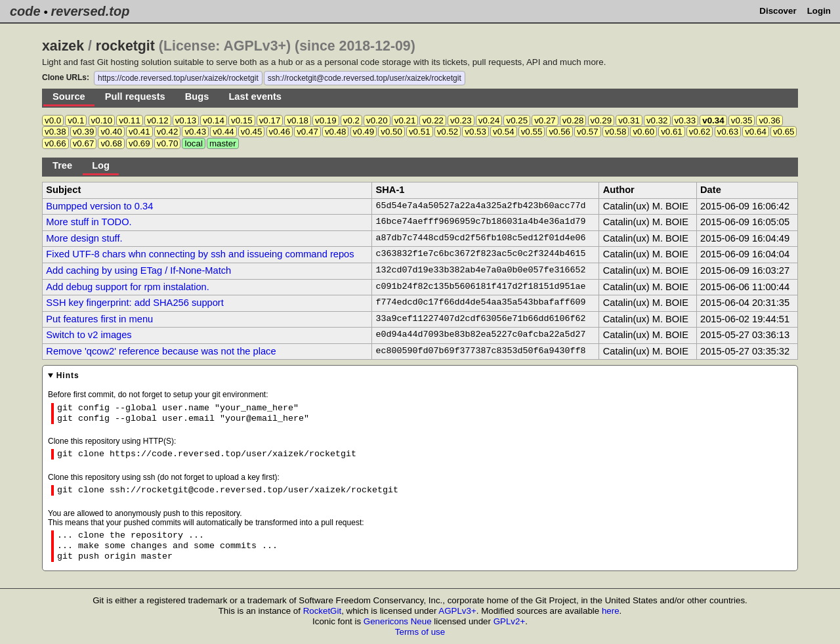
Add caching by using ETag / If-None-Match (138, 270)
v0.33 (685, 120)
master (223, 143)
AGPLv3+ (457, 611)
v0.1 (76, 120)
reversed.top (90, 11)
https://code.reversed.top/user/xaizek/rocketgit (178, 78)
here (611, 611)
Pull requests (135, 97)
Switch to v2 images (89, 335)
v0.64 (756, 132)
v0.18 (298, 120)
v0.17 (270, 120)
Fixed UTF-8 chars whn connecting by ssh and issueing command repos (200, 254)
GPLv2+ (510, 621)
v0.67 (84, 143)
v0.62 (700, 132)
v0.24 (489, 120)
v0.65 (784, 132)
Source (69, 97)
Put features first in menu (99, 319)
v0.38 (55, 132)
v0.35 (742, 120)
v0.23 (461, 120)
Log (101, 165)
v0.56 (559, 132)
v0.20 (377, 120)
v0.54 (504, 132)
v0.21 (405, 120)
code (25, 11)
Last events (255, 97)
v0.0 (53, 120)
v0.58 (616, 132)
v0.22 (433, 120)
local (193, 143)
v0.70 (168, 143)
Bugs (197, 97)
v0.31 (629, 120)
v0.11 (130, 120)
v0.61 (672, 132)
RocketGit (323, 611)
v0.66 (55, 143)
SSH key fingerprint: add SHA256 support (135, 303)
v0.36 (769, 120)
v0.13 (186, 120)
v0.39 (84, 132)
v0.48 (336, 132)
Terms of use (420, 632)
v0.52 (448, 132)
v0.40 (111, 132)
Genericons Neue (398, 621)
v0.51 (420, 132)
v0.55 (532, 132)
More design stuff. (84, 238)
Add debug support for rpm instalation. (128, 287)
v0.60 (643, 132)
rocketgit (125, 46)
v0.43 (195, 132)
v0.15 (242, 120)
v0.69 (139, 143)
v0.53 (475, 132)
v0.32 (657, 120)
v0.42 (168, 132)
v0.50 (391, 132)
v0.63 (728, 132)
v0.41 (139, 132)
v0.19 (326, 120)
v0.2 (351, 120)
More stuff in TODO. (89, 222)
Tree (62, 165)
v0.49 (364, 132)
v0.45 (252, 132)
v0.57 (588, 132)
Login (819, 11)
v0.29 (601, 120)
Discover (778, 11)
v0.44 (223, 132)
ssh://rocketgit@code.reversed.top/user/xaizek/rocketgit (365, 78)
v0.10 (102, 120)
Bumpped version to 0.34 (99, 206)
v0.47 (307, 132)
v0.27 (545, 120)
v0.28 (573, 120)
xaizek (63, 46)
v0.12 (158, 120)
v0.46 (280, 132)
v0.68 (111, 143)
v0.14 (214, 120)
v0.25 (517, 120)
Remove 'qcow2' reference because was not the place (161, 351)
